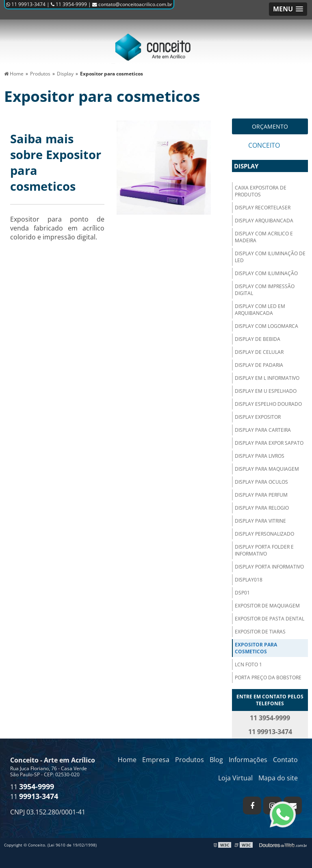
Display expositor (258, 417)
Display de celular (259, 352)
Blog (216, 760)
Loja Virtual (235, 778)
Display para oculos (261, 482)
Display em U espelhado (266, 391)
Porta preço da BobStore (268, 677)
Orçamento (270, 126)
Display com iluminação (266, 273)
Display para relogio (262, 508)
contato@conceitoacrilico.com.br (132, 4)
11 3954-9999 (69, 4)
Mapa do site (278, 778)
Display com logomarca (266, 326)
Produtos (190, 760)
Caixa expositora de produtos (261, 191)
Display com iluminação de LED (270, 257)
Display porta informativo (269, 567)
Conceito (264, 145)
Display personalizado (264, 534)
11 (32, 787)
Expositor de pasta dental (270, 619)
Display (246, 166)
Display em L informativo (267, 378)
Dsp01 (242, 593)
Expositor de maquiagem (267, 606)
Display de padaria (259, 365)
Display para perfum (261, 495)
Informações (248, 760)
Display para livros (260, 456)
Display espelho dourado (268, 404)
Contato (285, 760)
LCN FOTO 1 (248, 664)
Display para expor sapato (269, 443)
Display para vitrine (260, 521)
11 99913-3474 (26, 4)
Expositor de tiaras (260, 632)
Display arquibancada (264, 221)
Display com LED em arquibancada (260, 310)
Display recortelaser (263, 208)
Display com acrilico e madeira (264, 237)
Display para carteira (263, 430)
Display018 (249, 580)
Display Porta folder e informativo (264, 550)
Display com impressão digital (265, 290)
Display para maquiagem (267, 469)
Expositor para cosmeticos (256, 648)
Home (127, 760)
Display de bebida (258, 339)
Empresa (156, 760)
